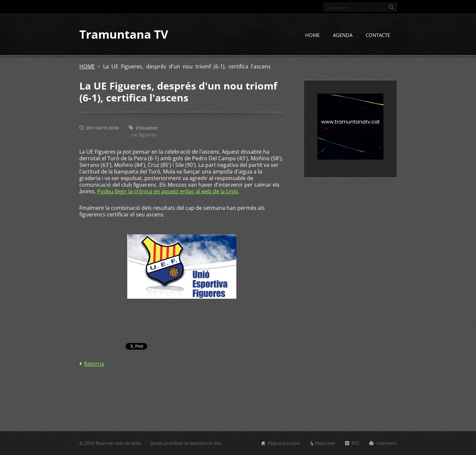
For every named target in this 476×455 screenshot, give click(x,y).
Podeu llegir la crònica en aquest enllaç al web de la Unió (168, 191)
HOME (312, 35)
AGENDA (343, 35)
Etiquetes (147, 128)
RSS (356, 443)
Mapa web (325, 443)
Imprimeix (387, 443)
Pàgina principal (284, 443)
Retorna (94, 364)
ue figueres (144, 135)
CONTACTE (378, 35)
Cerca (391, 7)
